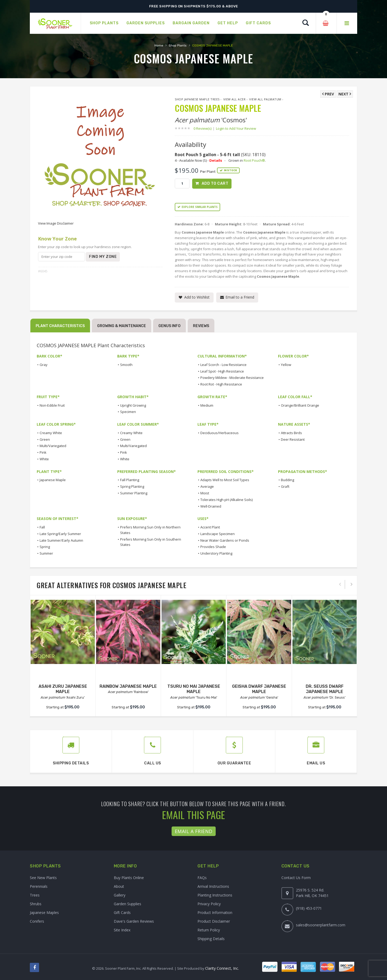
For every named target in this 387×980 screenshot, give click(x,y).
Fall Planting (130, 480)
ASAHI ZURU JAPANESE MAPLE (63, 689)
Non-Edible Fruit (52, 405)
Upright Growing (133, 405)
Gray (44, 365)
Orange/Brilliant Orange (300, 405)
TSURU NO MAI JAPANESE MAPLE (194, 689)
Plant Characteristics (60, 326)
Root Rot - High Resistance (221, 384)
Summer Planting (134, 493)
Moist (205, 493)
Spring (45, 547)
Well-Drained (211, 506)
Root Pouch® (254, 160)
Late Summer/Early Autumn (61, 540)
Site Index (122, 930)
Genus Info (169, 326)
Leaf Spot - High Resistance (222, 371)
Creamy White (51, 433)
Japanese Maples (44, 912)
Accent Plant (210, 527)
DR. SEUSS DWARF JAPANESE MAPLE (325, 689)
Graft (285, 486)
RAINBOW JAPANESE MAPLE (128, 686)
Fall (42, 527)
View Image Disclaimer (56, 223)
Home (159, 45)
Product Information (215, 912)
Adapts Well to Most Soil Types (225, 480)
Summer (46, 553)
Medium (207, 405)
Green (45, 439)
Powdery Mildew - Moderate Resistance (232, 378)
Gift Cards (122, 912)
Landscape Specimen (218, 534)
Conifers (37, 921)
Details (216, 160)
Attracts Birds (291, 433)
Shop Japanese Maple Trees (197, 99)
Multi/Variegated (53, 446)
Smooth (126, 365)
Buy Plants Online (129, 878)
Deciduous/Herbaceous (220, 433)
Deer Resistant (293, 439)
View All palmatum (265, 99)
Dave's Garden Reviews (134, 921)
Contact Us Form (296, 878)
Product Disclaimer (214, 921)
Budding (287, 480)
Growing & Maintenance (122, 326)
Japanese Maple (53, 480)
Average (207, 486)
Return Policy (209, 930)
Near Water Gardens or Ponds (225, 540)
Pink (43, 452)
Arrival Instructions (213, 886)
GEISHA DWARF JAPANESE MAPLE (259, 689)
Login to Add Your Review (236, 128)
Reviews (201, 326)
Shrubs (36, 904)
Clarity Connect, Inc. (222, 968)
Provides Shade (213, 547)
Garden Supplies (128, 904)
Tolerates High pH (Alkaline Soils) (226, 500)
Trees (35, 895)
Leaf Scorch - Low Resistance (223, 365)
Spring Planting (132, 486)
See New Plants (43, 878)
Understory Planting (216, 553)
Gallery (120, 895)
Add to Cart (215, 184)
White (44, 459)
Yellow (286, 365)
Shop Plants (178, 45)
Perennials (39, 886)
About (119, 886)
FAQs (202, 878)
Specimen (128, 412)
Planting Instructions (215, 895)
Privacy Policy (209, 904)
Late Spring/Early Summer (60, 534)
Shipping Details (211, 939)
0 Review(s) (204, 128)
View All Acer (235, 99)
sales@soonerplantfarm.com (321, 925)
